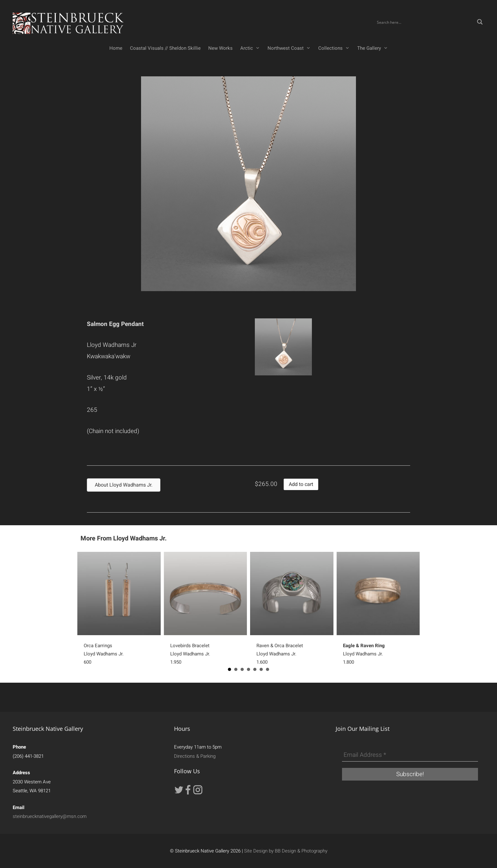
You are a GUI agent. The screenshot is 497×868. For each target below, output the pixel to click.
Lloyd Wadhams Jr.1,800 (364, 654)
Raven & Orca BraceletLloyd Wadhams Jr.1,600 (280, 654)
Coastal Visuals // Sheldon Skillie (165, 48)
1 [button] (229, 669)
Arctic (252, 48)
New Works (220, 48)
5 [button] (255, 669)
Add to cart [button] (301, 484)
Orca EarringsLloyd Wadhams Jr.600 (104, 654)
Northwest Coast (291, 48)
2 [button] (236, 669)
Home (116, 48)
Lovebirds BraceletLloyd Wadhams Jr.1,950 (190, 654)
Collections (336, 48)
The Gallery (374, 48)
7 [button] (268, 669)
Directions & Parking (195, 756)
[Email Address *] (410, 755)
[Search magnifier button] (480, 22)
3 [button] (242, 669)
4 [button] (248, 669)
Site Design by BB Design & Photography (286, 851)
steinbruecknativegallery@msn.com (50, 816)
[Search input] (425, 22)
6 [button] (261, 669)
